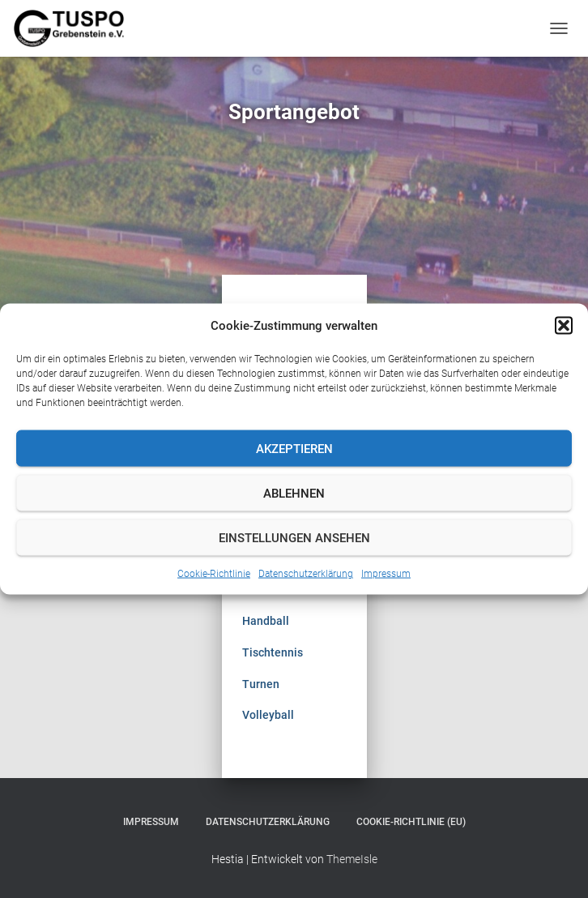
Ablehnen (294, 493)
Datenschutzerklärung (306, 574)
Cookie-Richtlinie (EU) (411, 822)
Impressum (386, 574)
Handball (266, 621)
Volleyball (268, 715)
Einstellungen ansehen (294, 537)
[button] (564, 326)
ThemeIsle (352, 859)
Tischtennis (273, 652)
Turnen (261, 684)
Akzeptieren (294, 448)
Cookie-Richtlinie (214, 574)
